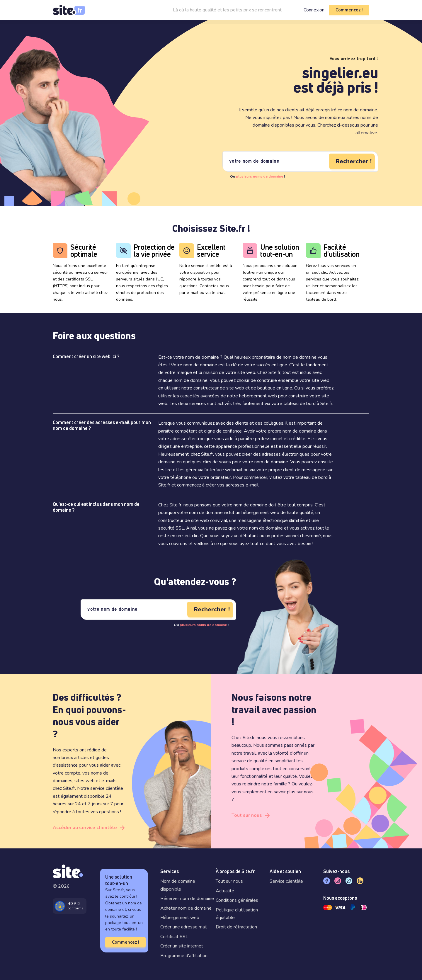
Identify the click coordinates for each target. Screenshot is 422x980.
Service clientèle (286, 881)
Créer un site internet (182, 946)
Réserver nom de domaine (187, 899)
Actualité (225, 891)
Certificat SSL (174, 937)
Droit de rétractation (236, 927)
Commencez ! (349, 10)
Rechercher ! (354, 161)
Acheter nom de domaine (186, 908)
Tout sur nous (247, 815)
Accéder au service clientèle (85, 828)
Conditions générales (237, 900)
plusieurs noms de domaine (260, 176)
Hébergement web (180, 918)
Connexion (314, 10)
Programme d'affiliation (184, 956)
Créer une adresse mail (184, 927)
